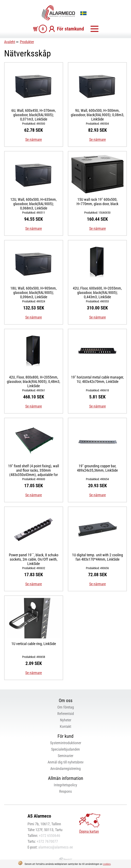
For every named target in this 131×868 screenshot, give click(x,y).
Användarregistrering (65, 769)
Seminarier (65, 756)
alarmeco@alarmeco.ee (56, 847)
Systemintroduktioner (66, 743)
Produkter (27, 42)
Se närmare (34, 139)
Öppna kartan (89, 831)
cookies (107, 864)
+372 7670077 (47, 841)
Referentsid (66, 714)
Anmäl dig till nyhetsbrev (66, 762)
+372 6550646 (50, 836)
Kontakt (65, 726)
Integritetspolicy (65, 785)
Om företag (66, 707)
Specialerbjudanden (65, 749)
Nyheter (66, 720)
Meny (94, 29)
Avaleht (10, 42)
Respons (65, 791)
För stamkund (70, 29)
